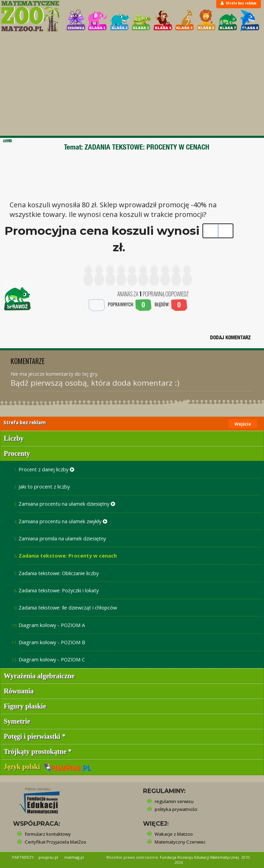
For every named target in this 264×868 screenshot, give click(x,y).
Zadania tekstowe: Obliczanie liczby (59, 573)
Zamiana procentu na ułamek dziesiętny (67, 504)
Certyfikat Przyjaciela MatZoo (56, 842)
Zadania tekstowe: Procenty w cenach (68, 556)
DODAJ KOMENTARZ (230, 337)
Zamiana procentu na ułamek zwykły (63, 521)
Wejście (243, 424)
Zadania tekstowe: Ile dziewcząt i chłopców (68, 607)
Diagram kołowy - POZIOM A (52, 625)
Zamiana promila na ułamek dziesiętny (62, 538)
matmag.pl (74, 857)
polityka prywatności (176, 809)
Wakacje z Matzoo (174, 834)
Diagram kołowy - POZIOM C (52, 659)
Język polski (48, 767)
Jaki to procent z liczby (44, 486)
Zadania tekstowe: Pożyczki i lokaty (59, 590)
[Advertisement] (132, 84)
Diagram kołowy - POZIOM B (52, 642)
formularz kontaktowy (48, 834)
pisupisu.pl (48, 857)
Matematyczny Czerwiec (180, 842)
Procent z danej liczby (46, 469)
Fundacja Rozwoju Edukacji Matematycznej (199, 857)
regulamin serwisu (174, 801)
